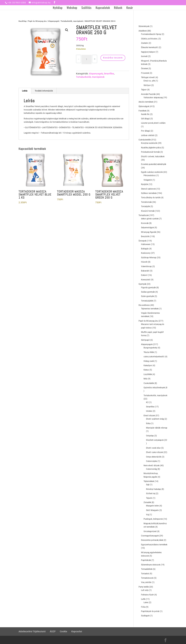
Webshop (72, 8)
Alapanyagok (54, 21)
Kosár (130, 8)
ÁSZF (53, 631)
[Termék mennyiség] (87, 59)
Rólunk (118, 8)
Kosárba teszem (113, 58)
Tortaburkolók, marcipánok (72, 21)
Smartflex (109, 74)
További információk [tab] (44, 91)
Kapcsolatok (103, 8)
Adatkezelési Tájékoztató (32, 631)
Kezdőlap (22, 21)
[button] (67, 30)
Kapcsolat (77, 631)
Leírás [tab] (25, 91)
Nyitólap (58, 8)
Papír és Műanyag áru (37, 21)
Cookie (64, 631)
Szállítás (86, 8)
